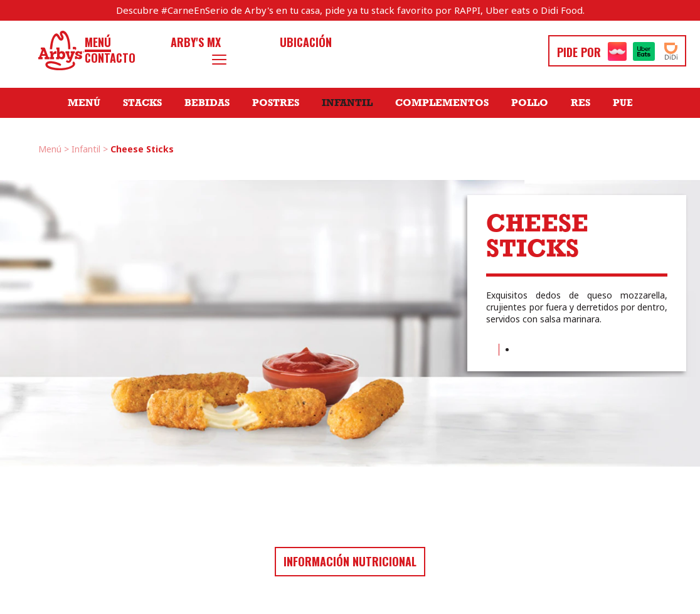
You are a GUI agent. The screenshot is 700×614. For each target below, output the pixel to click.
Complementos (442, 103)
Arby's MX (196, 42)
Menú (98, 42)
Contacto (110, 58)
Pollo (530, 103)
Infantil (347, 103)
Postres (276, 103)
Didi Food (562, 10)
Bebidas (207, 103)
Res (581, 103)
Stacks (142, 103)
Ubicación (306, 42)
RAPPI (467, 10)
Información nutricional (350, 561)
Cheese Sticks (142, 149)
